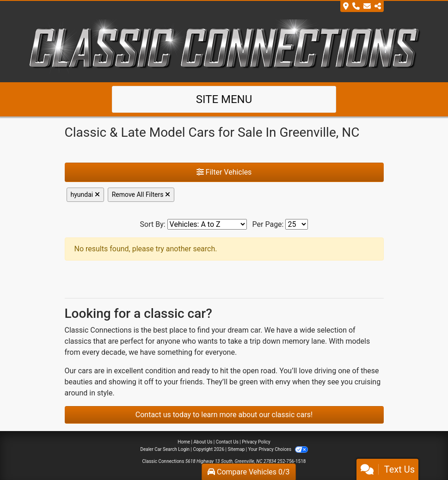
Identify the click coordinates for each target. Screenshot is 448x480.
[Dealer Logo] (224, 46)
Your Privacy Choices (278, 449)
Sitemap (236, 449)
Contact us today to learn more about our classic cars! (224, 415)
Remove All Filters (141, 194)
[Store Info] (362, 6)
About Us (203, 442)
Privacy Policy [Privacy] (256, 442)
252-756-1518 (292, 461)
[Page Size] (297, 224)
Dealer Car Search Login (165, 449)
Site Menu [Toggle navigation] (224, 99)
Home (184, 442)
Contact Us (227, 442)
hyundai (85, 194)
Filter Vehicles (224, 172)
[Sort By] (207, 224)
